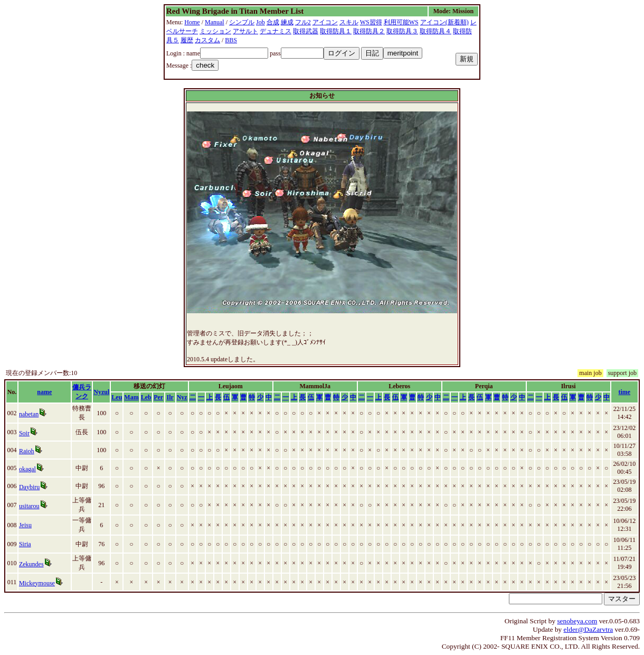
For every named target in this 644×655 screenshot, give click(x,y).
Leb (146, 397)
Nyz (182, 397)
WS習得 (371, 22)
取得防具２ (369, 31)
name (44, 392)
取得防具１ (336, 31)
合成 (273, 22)
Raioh (27, 451)
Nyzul (101, 392)
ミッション (215, 31)
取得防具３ (402, 31)
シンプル (242, 22)
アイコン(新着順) (444, 22)
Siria (25, 544)
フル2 (303, 22)
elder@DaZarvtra (589, 629)
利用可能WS (401, 22)
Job (261, 22)
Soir (24, 433)
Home (192, 22)
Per (158, 397)
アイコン (325, 22)
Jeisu (25, 525)
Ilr (170, 397)
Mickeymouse (37, 583)
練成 (287, 22)
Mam (131, 397)
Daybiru (29, 487)
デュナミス (276, 31)
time (625, 392)
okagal (27, 469)
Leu (117, 397)
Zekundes (31, 564)
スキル (349, 22)
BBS (231, 40)
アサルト (245, 31)
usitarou (29, 506)
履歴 (187, 40)
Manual (215, 22)
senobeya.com (577, 621)
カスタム (207, 40)
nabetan (29, 414)
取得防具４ (435, 31)
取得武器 (306, 31)
